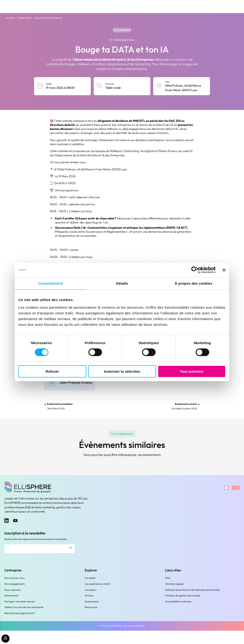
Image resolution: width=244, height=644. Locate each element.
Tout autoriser (192, 371)
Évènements (24, 18)
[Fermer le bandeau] (224, 270)
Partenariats (11, 609)
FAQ (168, 591)
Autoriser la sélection (122, 371)
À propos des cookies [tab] (193, 283)
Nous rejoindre (13, 603)
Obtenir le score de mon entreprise (24, 620)
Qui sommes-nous (14, 591)
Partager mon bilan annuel (19, 615)
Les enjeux (91, 603)
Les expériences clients (98, 597)
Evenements (92, 615)
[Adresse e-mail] (28, 560)
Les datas (90, 591)
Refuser (52, 371)
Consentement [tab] (50, 283)
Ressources (91, 620)
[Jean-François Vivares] (70, 388)
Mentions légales (175, 597)
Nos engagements (15, 597)
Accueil (10, 18)
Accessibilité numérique (178, 615)
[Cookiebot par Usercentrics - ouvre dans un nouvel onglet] (195, 270)
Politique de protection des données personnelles (192, 603)
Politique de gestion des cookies (183, 609)
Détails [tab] (122, 283)
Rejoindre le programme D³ (20, 626)
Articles (89, 609)
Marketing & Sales (124, 42)
